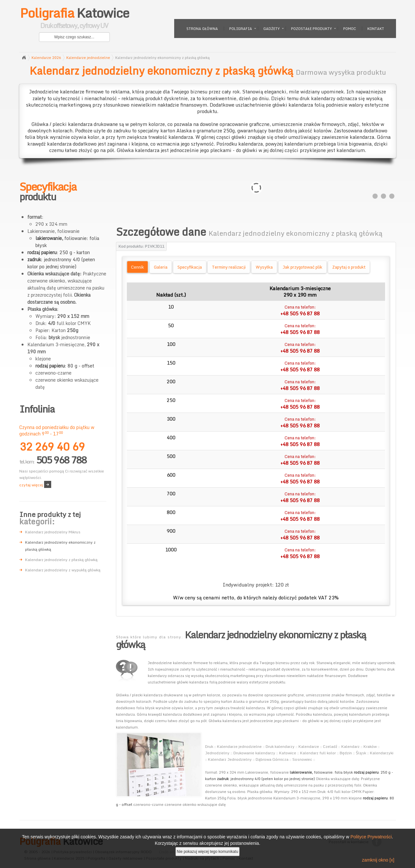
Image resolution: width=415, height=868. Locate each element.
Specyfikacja (190, 267)
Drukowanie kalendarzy (254, 753)
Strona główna (202, 29)
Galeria (161, 267)
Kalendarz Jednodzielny (230, 759)
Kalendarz (350, 746)
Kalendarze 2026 (46, 58)
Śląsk (361, 753)
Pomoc (350, 29)
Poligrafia (241, 29)
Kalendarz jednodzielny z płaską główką (61, 560)
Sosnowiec (302, 759)
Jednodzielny (217, 753)
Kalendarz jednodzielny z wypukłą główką (63, 570)
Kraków (370, 746)
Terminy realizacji (229, 267)
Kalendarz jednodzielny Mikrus (53, 532)
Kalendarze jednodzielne (88, 58)
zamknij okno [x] (378, 860)
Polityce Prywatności (371, 837)
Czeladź (330, 746)
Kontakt (376, 29)
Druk (209, 746)
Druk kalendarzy (280, 746)
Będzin (346, 753)
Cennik (137, 267)
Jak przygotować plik (302, 267)
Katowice (74, 19)
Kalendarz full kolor (318, 753)
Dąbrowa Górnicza (272, 759)
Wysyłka (264, 267)
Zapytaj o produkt (349, 267)
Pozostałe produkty (311, 29)
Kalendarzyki (382, 753)
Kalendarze (309, 746)
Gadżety (272, 29)
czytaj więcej (31, 485)
